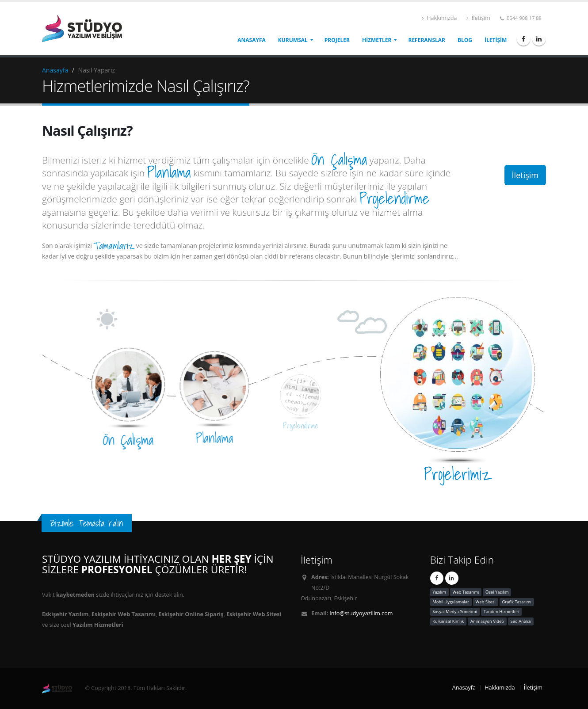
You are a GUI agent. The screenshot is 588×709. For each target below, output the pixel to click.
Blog (465, 40)
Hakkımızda (439, 18)
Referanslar (427, 40)
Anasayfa (252, 40)
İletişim (478, 18)
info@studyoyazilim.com (361, 613)
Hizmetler (377, 40)
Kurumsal (293, 40)
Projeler (337, 40)
